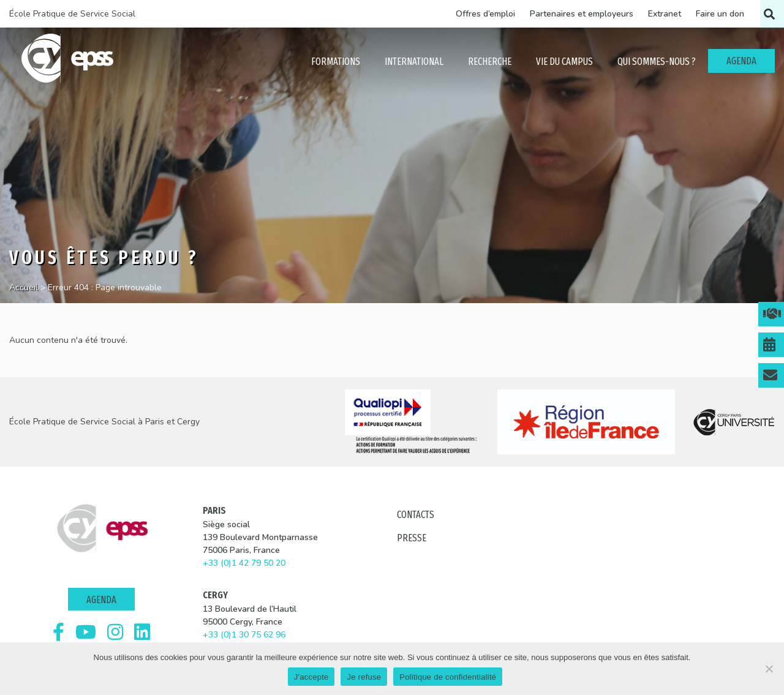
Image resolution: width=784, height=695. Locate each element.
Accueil (24, 287)
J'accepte (311, 677)
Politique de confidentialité (448, 677)
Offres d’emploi (485, 14)
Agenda (101, 600)
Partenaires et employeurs (582, 14)
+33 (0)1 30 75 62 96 (244, 635)
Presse (412, 538)
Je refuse (364, 677)
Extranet (665, 14)
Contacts (416, 515)
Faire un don (720, 14)
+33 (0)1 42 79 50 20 (244, 563)
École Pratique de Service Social (72, 14)
